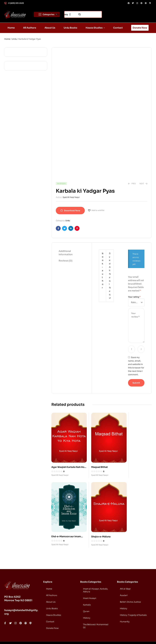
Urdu (14, 39)
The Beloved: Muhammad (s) (96, 612)
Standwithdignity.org (33, 636)
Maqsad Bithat (94, 460)
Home (7, 39)
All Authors (52, 581)
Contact (50, 608)
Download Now (72, 211)
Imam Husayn (90, 584)
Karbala (87, 591)
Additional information (66, 253)
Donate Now (52, 614)
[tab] (72, 253)
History (87, 604)
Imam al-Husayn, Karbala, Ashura (96, 576)
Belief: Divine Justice (130, 588)
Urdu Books (52, 595)
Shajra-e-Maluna (61, 523)
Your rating (134, 297)
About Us (51, 588)
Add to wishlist (98, 210)
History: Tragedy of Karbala (133, 601)
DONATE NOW (140, 636)
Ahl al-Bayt (125, 575)
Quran (86, 597)
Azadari (124, 581)
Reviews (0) (66, 261)
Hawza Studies (54, 601)
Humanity (125, 608)
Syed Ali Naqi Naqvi (71, 197)
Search (80, 14)
